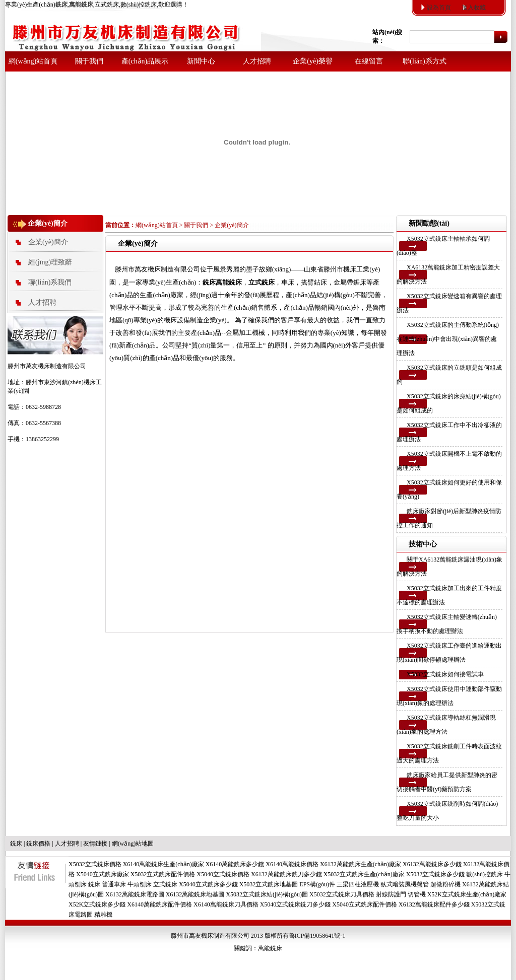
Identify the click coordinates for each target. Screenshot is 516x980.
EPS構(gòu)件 (317, 884)
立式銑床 (165, 884)
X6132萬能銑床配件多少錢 (434, 904)
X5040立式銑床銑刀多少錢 (296, 904)
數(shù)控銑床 (485, 874)
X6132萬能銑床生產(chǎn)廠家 (361, 864)
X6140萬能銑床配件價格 (159, 904)
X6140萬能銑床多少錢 (235, 864)
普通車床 (114, 884)
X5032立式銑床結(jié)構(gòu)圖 (267, 894)
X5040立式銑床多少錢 (208, 884)
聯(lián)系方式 (424, 61)
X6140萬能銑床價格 (292, 864)
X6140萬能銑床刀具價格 (226, 904)
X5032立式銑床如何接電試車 (445, 674)
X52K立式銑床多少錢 (97, 904)
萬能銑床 (270, 948)
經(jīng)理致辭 (50, 262)
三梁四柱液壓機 (358, 884)
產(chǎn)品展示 (145, 61)
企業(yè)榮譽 (313, 61)
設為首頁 (439, 8)
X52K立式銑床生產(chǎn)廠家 (467, 894)
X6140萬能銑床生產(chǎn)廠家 (164, 864)
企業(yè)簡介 (48, 242)
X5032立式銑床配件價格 (163, 874)
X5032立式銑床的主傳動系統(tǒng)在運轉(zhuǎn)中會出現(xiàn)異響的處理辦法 (448, 339)
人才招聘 (257, 61)
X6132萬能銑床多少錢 (432, 864)
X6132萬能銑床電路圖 (135, 894)
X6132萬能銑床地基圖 (195, 894)
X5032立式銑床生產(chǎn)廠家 (364, 874)
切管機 (417, 894)
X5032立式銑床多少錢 (436, 874)
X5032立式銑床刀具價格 (342, 894)
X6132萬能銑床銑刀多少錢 (286, 874)
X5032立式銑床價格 (95, 864)
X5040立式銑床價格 (223, 874)
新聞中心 (201, 61)
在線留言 (369, 61)
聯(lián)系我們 (50, 282)
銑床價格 (38, 844)
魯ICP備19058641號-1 (317, 936)
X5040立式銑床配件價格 (365, 904)
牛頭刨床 (140, 884)
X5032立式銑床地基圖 (269, 884)
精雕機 (103, 915)
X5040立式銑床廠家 (103, 874)
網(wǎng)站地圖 (133, 844)
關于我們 (89, 61)
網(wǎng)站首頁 (33, 61)
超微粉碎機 (445, 884)
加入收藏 (474, 8)
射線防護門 (391, 894)
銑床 (16, 844)
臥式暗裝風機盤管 (405, 884)
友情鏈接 (95, 844)
